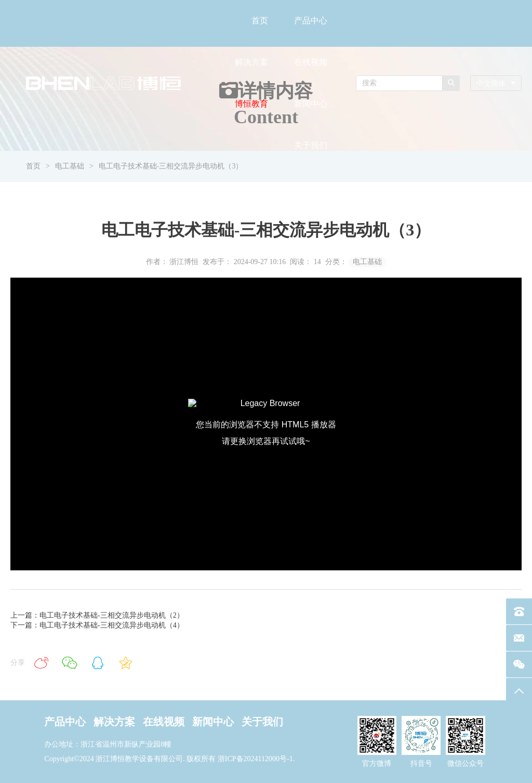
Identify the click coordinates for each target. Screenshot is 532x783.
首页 (260, 21)
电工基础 (367, 262)
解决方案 (251, 62)
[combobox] (496, 83)
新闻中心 (311, 104)
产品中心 (311, 21)
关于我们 (311, 145)
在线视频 (311, 62)
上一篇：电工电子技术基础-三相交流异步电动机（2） (97, 615)
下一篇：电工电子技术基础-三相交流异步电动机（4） (97, 625)
